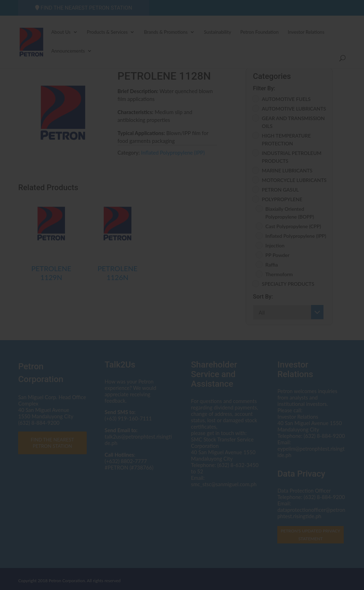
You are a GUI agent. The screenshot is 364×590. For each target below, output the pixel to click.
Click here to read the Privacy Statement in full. (182, 323)
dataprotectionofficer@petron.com (205, 302)
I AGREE (182, 362)
